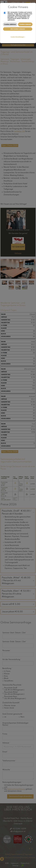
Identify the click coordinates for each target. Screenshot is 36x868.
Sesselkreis (9, 681)
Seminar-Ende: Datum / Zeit (15, 642)
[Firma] (18, 738)
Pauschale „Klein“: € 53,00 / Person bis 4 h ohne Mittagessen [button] (18, 594)
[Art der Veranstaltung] (18, 663)
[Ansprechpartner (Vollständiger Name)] (18, 729)
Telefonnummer (9, 761)
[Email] (18, 756)
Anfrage (18, 253)
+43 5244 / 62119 (19, 829)
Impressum (15, 863)
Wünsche (7, 770)
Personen (7, 651)
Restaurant (7, 858)
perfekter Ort (19, 131)
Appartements (17, 854)
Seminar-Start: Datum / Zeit (14, 633)
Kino (6, 676)
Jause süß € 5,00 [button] (18, 604)
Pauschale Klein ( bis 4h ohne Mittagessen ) (15, 698)
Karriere (16, 858)
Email (5, 752)
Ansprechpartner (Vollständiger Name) (15, 724)
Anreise (32, 858)
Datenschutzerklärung (16, 789)
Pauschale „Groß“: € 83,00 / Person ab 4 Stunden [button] (18, 512)
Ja (5, 717)
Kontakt (24, 858)
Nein (22, 717)
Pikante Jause (10, 705)
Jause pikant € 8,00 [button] (18, 612)
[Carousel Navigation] (18, 849)
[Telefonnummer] (18, 765)
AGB (7, 863)
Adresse (6, 743)
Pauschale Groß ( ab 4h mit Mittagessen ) (14, 689)
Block (6, 678)
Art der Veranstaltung (12, 660)
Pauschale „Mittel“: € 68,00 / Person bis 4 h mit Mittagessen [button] (18, 581)
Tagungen (28, 854)
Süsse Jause (9, 708)
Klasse (7, 674)
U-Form (7, 671)
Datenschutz (25, 863)
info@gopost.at (19, 831)
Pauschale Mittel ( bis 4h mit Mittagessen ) (14, 693)
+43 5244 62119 (18, 247)
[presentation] (30, 849)
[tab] (5, 283)
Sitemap (15, 866)
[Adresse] (18, 747)
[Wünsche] (18, 775)
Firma (5, 734)
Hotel (7, 854)
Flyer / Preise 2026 (10, 146)
